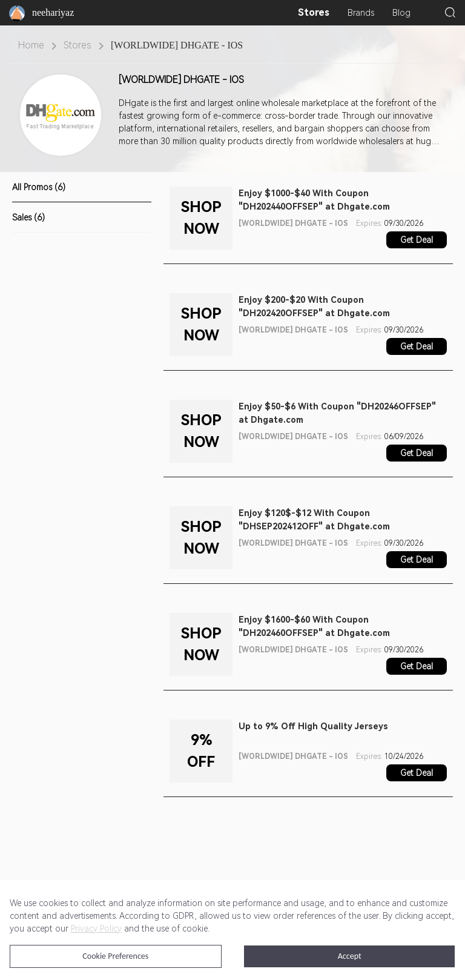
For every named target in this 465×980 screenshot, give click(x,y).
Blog (401, 13)
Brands (361, 13)
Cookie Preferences (115, 956)
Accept (350, 956)
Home (31, 45)
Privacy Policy (96, 929)
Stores (314, 12)
